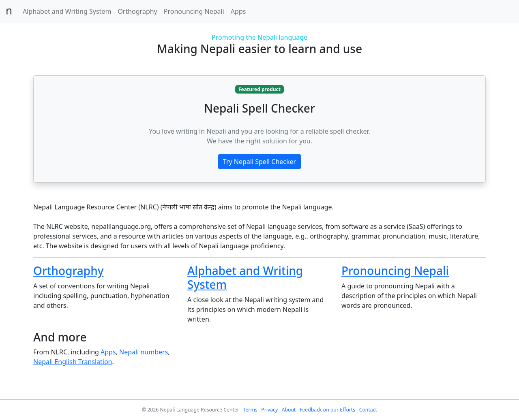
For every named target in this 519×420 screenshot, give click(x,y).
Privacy (269, 410)
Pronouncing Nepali (194, 11)
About (289, 410)
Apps (238, 11)
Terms (250, 410)
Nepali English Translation (73, 362)
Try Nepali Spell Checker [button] (259, 162)
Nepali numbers (144, 352)
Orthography (137, 11)
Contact (368, 410)
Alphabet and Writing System (67, 11)
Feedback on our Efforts (327, 410)
